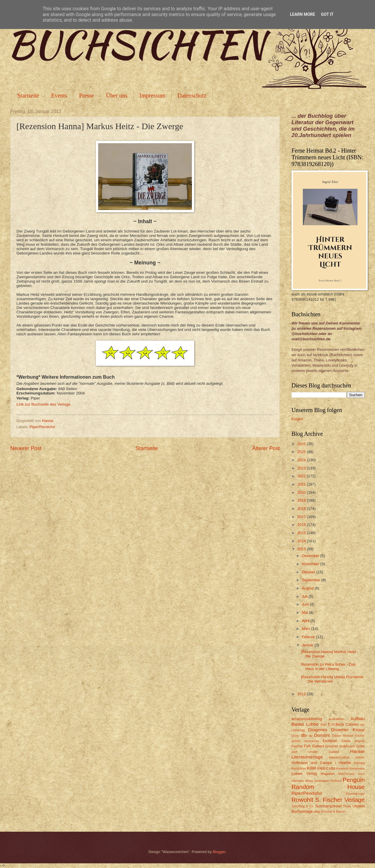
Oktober (309, 572)
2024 (302, 460)
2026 (302, 444)
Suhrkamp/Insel (328, 806)
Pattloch (336, 781)
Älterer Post (266, 448)
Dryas (295, 736)
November (311, 564)
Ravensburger (355, 794)
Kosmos (342, 768)
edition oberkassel (305, 741)
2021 (302, 484)
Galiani (318, 746)
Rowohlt (302, 800)
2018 (302, 509)
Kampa (359, 763)
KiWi (311, 768)
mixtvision (322, 781)
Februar (309, 637)
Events (59, 95)
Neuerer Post (26, 448)
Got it (327, 14)
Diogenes (318, 730)
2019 (302, 500)
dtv (304, 735)
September (312, 580)
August (308, 588)
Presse (87, 95)
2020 (302, 492)
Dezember (311, 556)
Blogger (219, 852)
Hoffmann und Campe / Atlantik (321, 763)
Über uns (117, 95)
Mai (305, 612)
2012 (302, 694)
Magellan (327, 774)
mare (361, 774)
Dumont (322, 735)
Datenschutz (192, 95)
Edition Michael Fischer (348, 736)
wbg (317, 811)
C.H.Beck (336, 724)
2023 (302, 468)
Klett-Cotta (326, 768)
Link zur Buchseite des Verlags (44, 404)
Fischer (297, 746)
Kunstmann (357, 769)
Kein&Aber (299, 769)
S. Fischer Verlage (340, 800)
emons (360, 741)
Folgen (297, 419)
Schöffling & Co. (303, 806)
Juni (306, 604)
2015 (302, 533)
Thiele (347, 806)
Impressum (152, 95)
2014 (302, 541)
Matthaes (298, 781)
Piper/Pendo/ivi (42, 427)
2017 (302, 517)
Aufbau (358, 719)
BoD (323, 725)
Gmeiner (332, 746)
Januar (308, 645)
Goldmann (347, 746)
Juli (305, 596)
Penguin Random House (328, 783)
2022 (302, 476)
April (306, 621)
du (311, 736)
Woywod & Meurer (333, 812)
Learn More (302, 14)
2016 (302, 525)
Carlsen (352, 724)
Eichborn (330, 741)
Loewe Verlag (304, 774)
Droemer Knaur (348, 730)
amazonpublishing (307, 719)
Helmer (360, 757)
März (306, 629)
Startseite (28, 95)
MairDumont (346, 774)
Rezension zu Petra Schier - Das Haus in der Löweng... (328, 667)
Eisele (346, 741)
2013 (302, 549)
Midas (309, 781)
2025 (302, 452)
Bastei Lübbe (305, 724)
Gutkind (334, 752)
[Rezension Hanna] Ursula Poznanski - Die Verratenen (332, 679)
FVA (307, 746)
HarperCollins (339, 757)
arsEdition (336, 719)
